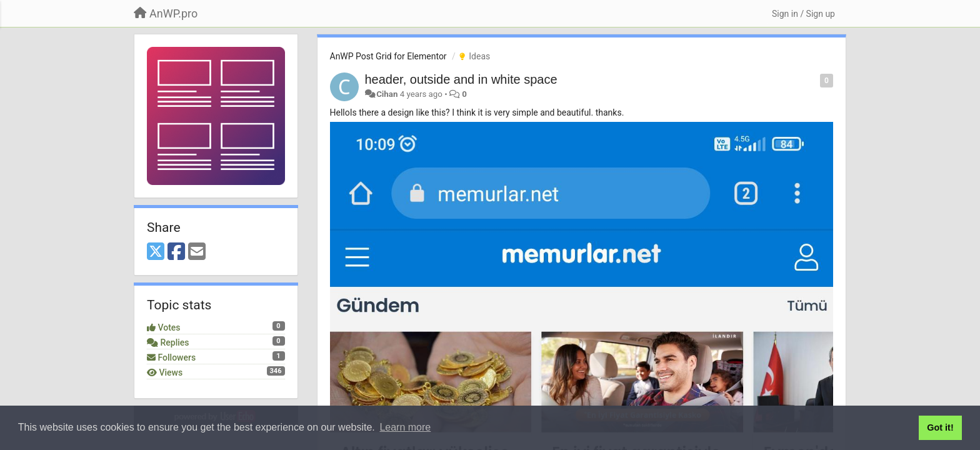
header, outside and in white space (461, 79)
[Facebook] (176, 252)
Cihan (387, 94)
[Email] (197, 252)
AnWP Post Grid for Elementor (388, 56)
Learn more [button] (405, 427)
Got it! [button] (940, 427)
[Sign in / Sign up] (803, 14)
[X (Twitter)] (156, 252)
